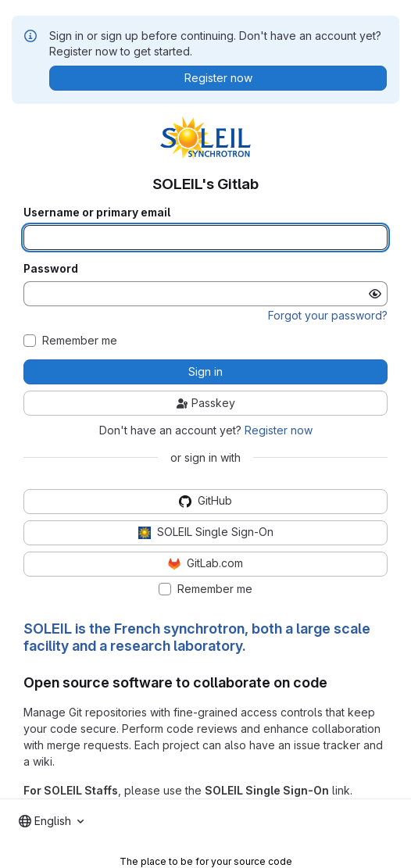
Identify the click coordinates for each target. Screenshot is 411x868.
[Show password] (375, 294)
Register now (279, 430)
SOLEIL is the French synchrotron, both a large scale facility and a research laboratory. (197, 638)
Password (51, 269)
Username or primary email (97, 213)
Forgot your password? (328, 315)
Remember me (80, 341)
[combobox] (51, 821)
